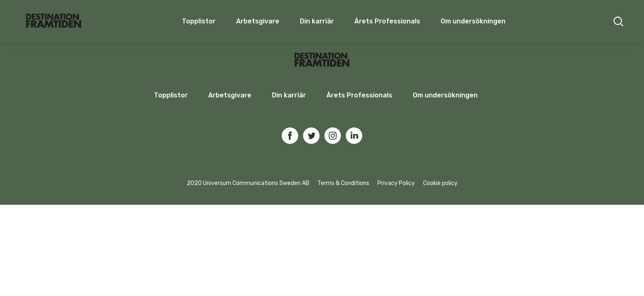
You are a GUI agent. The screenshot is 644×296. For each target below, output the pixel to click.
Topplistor (171, 95)
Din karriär (317, 21)
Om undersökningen (473, 21)
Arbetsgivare (258, 21)
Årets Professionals (387, 21)
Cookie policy (440, 183)
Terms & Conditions (343, 183)
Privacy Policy (396, 183)
